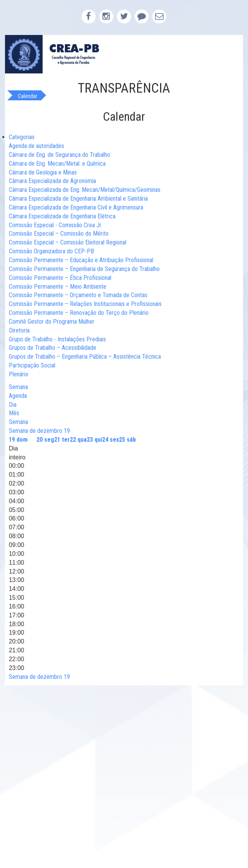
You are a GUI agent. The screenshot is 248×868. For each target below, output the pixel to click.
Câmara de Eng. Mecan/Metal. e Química (57, 164)
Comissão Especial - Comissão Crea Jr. (55, 225)
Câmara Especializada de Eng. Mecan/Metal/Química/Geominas (85, 190)
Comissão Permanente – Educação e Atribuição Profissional (81, 260)
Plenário (19, 374)
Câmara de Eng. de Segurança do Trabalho (60, 155)
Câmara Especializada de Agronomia (52, 181)
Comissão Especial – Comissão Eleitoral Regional (68, 242)
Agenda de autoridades (36, 146)
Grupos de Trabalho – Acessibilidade (53, 348)
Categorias (22, 137)
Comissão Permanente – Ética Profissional (60, 278)
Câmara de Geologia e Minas (43, 172)
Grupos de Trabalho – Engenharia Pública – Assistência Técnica (85, 357)
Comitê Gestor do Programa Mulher (52, 322)
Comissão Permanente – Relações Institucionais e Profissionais (85, 304)
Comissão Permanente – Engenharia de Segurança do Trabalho (84, 269)
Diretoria (19, 330)
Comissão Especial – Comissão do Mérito (59, 234)
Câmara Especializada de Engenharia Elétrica (62, 216)
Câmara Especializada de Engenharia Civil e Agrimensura (76, 207)
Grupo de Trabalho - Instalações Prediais (57, 339)
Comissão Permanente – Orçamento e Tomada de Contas (78, 295)
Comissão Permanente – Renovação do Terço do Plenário (79, 313)
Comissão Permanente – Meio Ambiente (58, 287)
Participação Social (32, 365)
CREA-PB (124, 54)
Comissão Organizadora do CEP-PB (51, 251)
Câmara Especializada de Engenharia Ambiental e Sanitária (78, 199)
